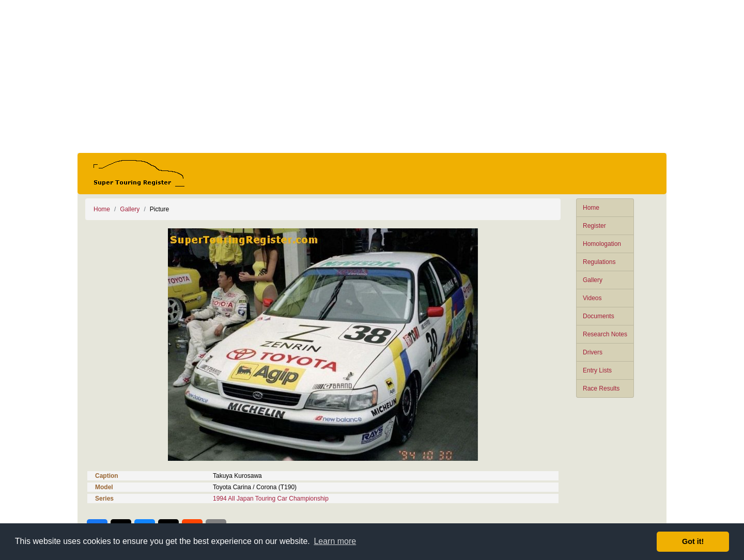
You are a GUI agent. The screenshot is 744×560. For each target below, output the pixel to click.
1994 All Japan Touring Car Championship (271, 499)
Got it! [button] (693, 541)
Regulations (599, 262)
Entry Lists (597, 370)
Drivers (593, 352)
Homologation (602, 244)
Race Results (601, 388)
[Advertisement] (372, 76)
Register (594, 226)
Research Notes (605, 334)
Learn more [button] (335, 541)
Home (591, 208)
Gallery (593, 280)
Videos (592, 298)
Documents (599, 316)
